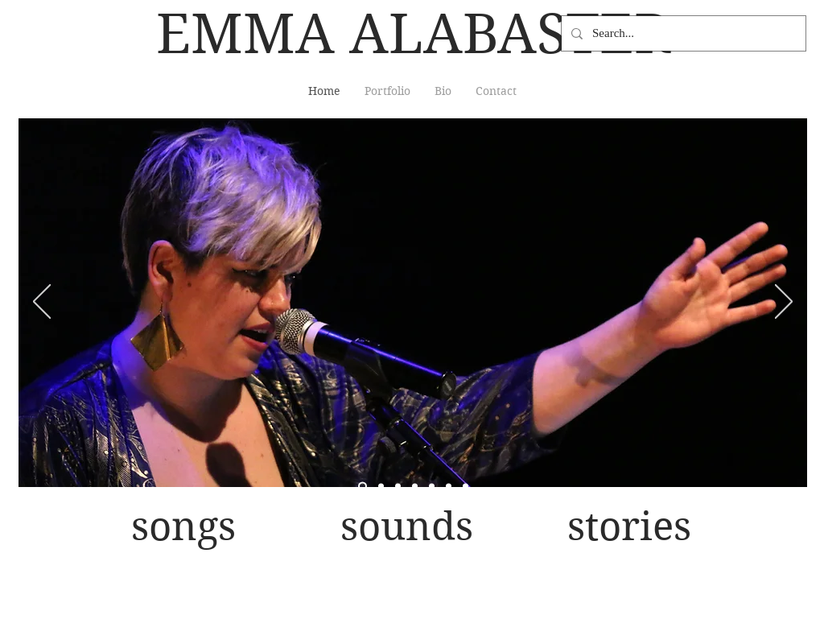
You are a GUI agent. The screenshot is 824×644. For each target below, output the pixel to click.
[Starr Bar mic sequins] (432, 487)
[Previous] (42, 303)
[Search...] (682, 33)
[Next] (784, 303)
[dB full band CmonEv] (398, 487)
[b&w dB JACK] (415, 487)
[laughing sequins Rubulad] (449, 487)
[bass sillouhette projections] (466, 487)
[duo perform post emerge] (363, 487)
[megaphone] (381, 487)
